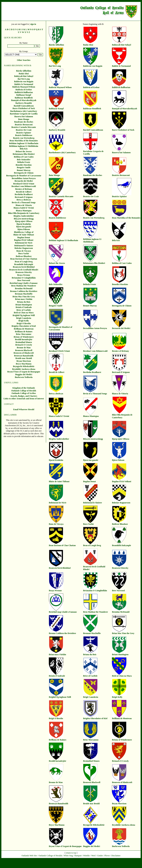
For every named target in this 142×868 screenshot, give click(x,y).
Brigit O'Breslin (24, 323)
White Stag (68, 856)
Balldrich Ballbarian (24, 92)
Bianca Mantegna (24, 211)
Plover (107, 856)
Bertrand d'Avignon (24, 197)
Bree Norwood (24, 280)
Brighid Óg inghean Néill (24, 315)
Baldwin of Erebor (24, 90)
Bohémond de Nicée (24, 243)
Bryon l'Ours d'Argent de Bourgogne (24, 372)
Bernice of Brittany (24, 189)
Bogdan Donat (24, 237)
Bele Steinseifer (24, 160)
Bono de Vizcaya (24, 251)
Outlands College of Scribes (24, 393)
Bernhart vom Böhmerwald (24, 186)
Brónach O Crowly (24, 345)
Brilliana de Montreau (24, 329)
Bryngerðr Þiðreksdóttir (24, 366)
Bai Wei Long (24, 79)
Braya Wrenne (24, 275)
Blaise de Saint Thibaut (24, 235)
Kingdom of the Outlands (24, 388)
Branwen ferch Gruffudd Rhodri (24, 270)
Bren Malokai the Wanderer (24, 286)
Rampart (78, 856)
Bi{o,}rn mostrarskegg (24, 219)
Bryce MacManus (24, 364)
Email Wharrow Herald (24, 409)
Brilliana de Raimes (24, 332)
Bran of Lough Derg (24, 262)
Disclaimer (116, 856)
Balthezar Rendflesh (24, 98)
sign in (33, 24)
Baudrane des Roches (24, 122)
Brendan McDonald (24, 288)
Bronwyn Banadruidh (24, 356)
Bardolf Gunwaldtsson (24, 106)
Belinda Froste (24, 162)
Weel (93, 856)
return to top (71, 853)
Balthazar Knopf (24, 95)
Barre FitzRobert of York (24, 108)
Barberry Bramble (24, 103)
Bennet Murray (24, 170)
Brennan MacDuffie (24, 294)
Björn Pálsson (24, 229)
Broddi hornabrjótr (24, 339)
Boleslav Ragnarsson (24, 248)
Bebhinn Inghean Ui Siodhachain (24, 143)
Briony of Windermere (24, 337)
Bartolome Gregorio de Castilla (24, 114)
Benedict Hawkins (24, 165)
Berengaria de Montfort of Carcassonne (24, 176)
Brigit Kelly (24, 321)
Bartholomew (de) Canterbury (24, 111)
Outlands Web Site (29, 856)
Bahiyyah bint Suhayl (24, 76)
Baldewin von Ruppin (24, 82)
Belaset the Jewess (24, 151)
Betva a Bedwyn (24, 200)
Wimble (86, 856)
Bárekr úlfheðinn (24, 71)
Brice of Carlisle (24, 310)
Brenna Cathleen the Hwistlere (24, 291)
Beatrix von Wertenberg (24, 138)
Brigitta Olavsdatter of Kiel (24, 326)
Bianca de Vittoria (24, 205)
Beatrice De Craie (24, 130)
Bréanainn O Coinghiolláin (24, 278)
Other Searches (24, 60)
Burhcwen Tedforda (24, 377)
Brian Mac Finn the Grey (24, 297)
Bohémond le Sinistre (24, 246)
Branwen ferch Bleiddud (24, 267)
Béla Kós (24, 149)
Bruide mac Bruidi (24, 358)
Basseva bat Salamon (24, 116)
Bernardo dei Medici (24, 181)
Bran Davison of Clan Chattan (24, 259)
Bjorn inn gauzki (24, 227)
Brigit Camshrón (24, 318)
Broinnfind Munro (24, 342)
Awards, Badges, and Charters (24, 396)
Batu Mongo (24, 119)
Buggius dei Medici (24, 374)
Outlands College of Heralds (24, 391)
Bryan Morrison (24, 361)
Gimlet (100, 856)
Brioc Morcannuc (24, 334)
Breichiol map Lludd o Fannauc (24, 283)
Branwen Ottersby (24, 272)
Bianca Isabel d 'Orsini (24, 208)
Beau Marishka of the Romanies (24, 141)
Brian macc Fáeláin (24, 299)
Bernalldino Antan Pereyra (24, 178)
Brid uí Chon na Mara (24, 313)
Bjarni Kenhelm (24, 224)
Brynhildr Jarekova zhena (24, 369)
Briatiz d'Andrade (24, 307)
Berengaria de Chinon (24, 173)
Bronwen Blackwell (24, 350)
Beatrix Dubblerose (24, 135)
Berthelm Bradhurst (24, 194)
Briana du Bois (24, 302)
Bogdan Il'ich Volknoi (24, 240)
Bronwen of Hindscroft (24, 353)
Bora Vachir (24, 253)
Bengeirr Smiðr (24, 167)
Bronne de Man (24, 348)
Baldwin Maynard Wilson (24, 87)
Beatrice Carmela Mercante (24, 127)
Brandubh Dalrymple (24, 264)
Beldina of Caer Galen (24, 157)
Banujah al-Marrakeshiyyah (24, 100)
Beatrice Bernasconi (24, 125)
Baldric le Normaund (24, 84)
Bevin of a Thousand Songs (24, 202)
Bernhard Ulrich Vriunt (24, 184)
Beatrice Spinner (24, 133)
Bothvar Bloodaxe (24, 256)
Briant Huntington (24, 305)
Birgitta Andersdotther (24, 216)
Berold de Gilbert (24, 192)
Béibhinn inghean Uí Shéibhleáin (24, 146)
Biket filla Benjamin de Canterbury (24, 213)
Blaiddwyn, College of (24, 232)
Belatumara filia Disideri (24, 154)
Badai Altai (24, 74)
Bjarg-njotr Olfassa (24, 221)
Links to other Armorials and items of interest (24, 399)
